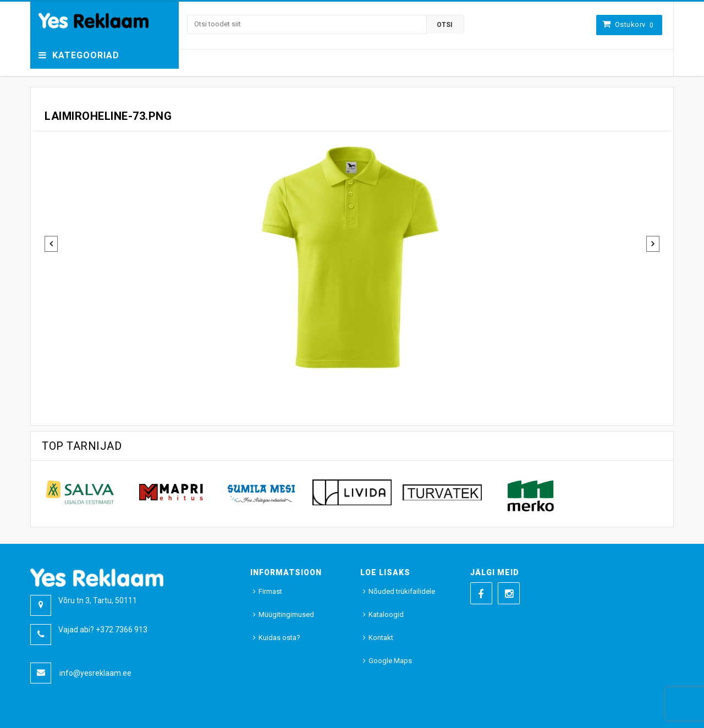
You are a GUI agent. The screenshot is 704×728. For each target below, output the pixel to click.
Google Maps (390, 661)
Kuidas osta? (279, 638)
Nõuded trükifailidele (402, 591)
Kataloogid (386, 614)
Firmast (270, 591)
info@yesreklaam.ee (95, 673)
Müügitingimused (286, 614)
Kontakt (381, 638)
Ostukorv (634, 24)
